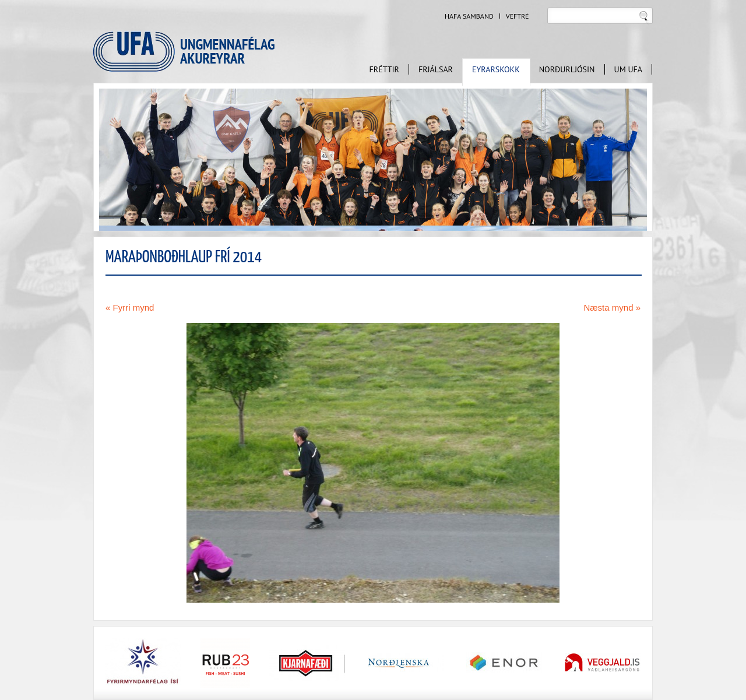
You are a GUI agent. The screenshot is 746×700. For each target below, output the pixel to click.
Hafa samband (469, 16)
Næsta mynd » (612, 307)
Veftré (518, 16)
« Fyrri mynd (130, 307)
